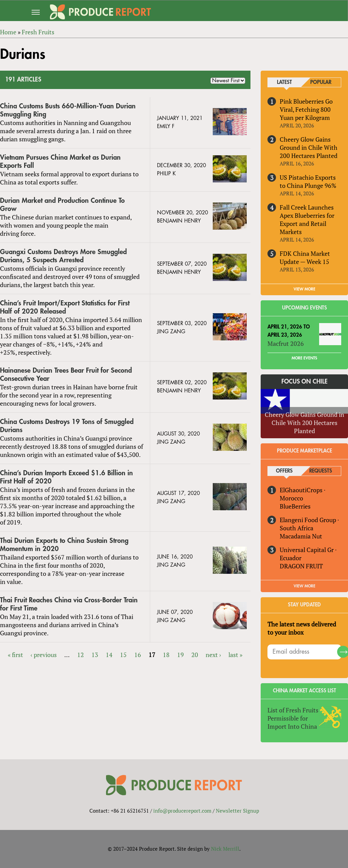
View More (304, 586)
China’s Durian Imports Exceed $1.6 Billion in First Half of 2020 (66, 477)
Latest (284, 82)
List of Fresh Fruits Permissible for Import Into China (293, 718)
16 (138, 655)
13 (95, 655)
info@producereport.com (182, 811)
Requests (321, 471)
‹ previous (44, 655)
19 (180, 655)
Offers (284, 471)
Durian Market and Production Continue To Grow (62, 205)
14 (109, 655)
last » (235, 655)
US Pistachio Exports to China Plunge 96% (308, 181)
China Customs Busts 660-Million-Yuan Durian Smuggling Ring (68, 110)
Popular (321, 82)
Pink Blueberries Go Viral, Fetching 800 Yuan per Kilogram (306, 109)
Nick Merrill (225, 849)
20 (195, 655)
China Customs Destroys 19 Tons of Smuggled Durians (67, 426)
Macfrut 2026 (286, 343)
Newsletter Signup (237, 811)
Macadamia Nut (301, 536)
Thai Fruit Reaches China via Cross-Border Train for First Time (69, 604)
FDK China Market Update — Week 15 (305, 258)
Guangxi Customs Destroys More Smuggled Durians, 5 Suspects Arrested (63, 256)
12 (81, 655)
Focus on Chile (304, 382)
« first (15, 655)
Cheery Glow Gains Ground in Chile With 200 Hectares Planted (309, 147)
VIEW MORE (304, 289)
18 (166, 655)
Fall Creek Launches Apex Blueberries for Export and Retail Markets (307, 219)
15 (123, 655)
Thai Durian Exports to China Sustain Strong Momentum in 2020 (64, 545)
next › (213, 655)
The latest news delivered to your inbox (302, 628)
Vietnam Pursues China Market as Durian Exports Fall (60, 162)
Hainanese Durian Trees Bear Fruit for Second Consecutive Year (66, 375)
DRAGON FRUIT (301, 566)
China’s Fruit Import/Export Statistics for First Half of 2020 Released (65, 307)
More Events (304, 358)
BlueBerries (295, 506)
